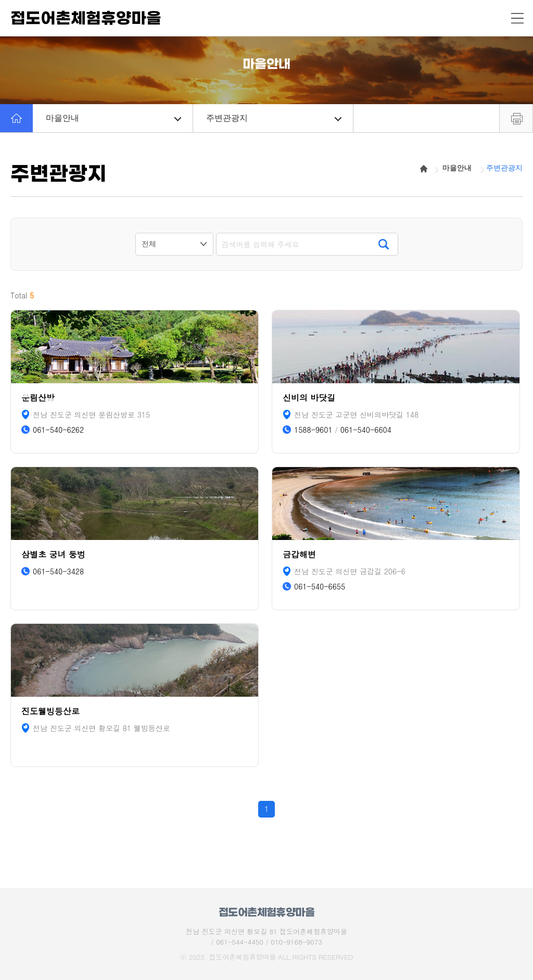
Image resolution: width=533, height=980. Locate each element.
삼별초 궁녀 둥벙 (53, 554)
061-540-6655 (320, 587)
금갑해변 (299, 554)
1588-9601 (313, 430)
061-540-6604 (366, 430)
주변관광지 (274, 118)
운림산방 (38, 398)
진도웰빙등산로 (50, 711)
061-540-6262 (58, 430)
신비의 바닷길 (309, 398)
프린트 (516, 118)
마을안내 (113, 118)
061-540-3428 (58, 571)
